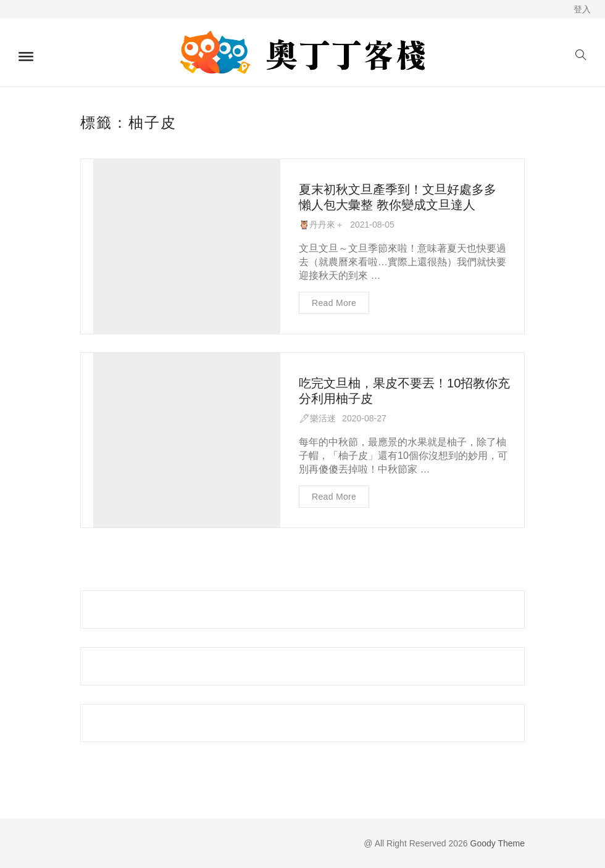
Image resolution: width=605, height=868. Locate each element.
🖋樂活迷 (317, 418)
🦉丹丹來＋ (321, 225)
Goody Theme (496, 843)
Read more (334, 303)
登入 (582, 9)
